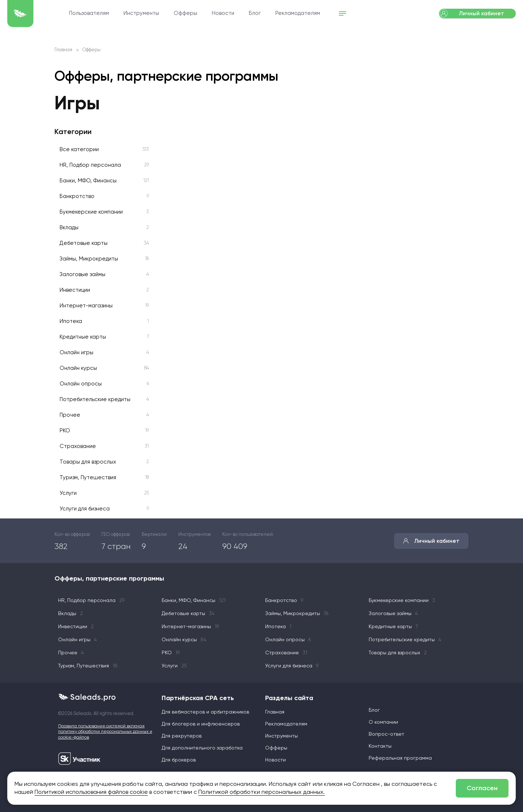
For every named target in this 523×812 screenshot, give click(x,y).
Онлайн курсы (78, 368)
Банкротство (77, 196)
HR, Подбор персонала (90, 165)
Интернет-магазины (86, 306)
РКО (65, 431)
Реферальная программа (400, 758)
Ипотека (71, 321)
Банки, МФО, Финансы (88, 181)
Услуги (68, 493)
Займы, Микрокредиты (89, 259)
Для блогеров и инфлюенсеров (201, 724)
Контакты (380, 746)
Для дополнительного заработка (202, 748)
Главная (63, 50)
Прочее (70, 415)
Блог (293, 14)
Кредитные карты (83, 337)
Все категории (79, 150)
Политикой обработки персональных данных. (261, 792)
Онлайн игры (76, 353)
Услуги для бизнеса (85, 509)
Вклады (69, 228)
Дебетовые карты (84, 243)
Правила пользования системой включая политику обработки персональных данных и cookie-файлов (105, 732)
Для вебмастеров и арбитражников (205, 712)
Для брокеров (179, 760)
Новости (261, 14)
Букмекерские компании (91, 212)
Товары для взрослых (88, 462)
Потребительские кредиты (95, 399)
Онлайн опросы (81, 384)
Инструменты (180, 14)
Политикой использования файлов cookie (91, 792)
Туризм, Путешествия (88, 478)
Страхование (78, 446)
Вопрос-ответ (386, 734)
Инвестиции (75, 290)
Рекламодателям (336, 14)
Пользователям (127, 14)
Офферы (224, 14)
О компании (383, 722)
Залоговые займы (82, 274)
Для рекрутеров (182, 736)
